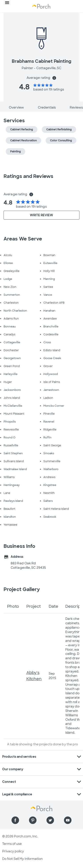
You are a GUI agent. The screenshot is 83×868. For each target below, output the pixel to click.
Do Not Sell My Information (22, 859)
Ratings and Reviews (28, 176)
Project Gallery (22, 589)
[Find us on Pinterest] (33, 820)
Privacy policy (13, 851)
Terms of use (12, 844)
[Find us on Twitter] (50, 820)
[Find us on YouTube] (68, 820)
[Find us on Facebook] (15, 820)
